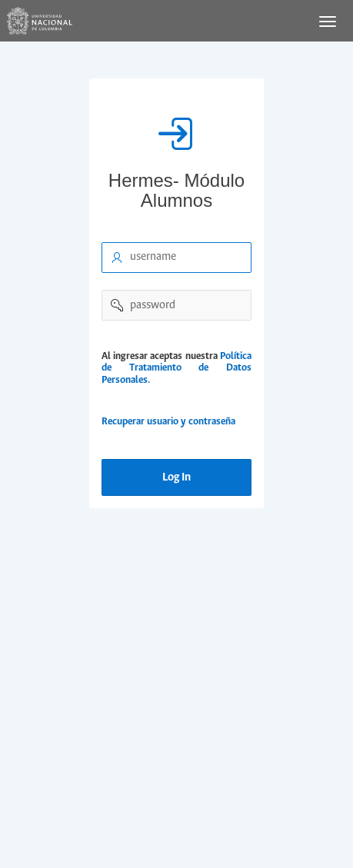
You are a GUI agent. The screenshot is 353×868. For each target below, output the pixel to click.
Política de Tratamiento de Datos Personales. (176, 369)
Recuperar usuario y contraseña (168, 422)
